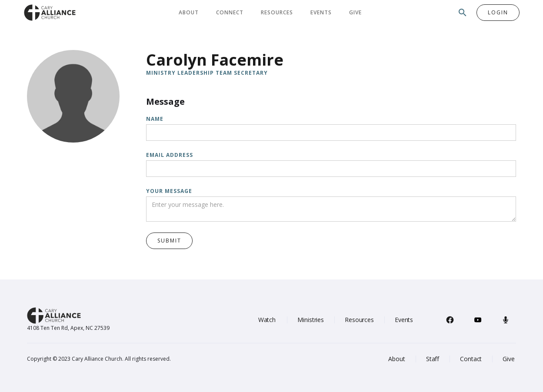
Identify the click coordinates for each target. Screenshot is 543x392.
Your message (169, 191)
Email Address (170, 155)
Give (355, 12)
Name (155, 119)
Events (321, 12)
